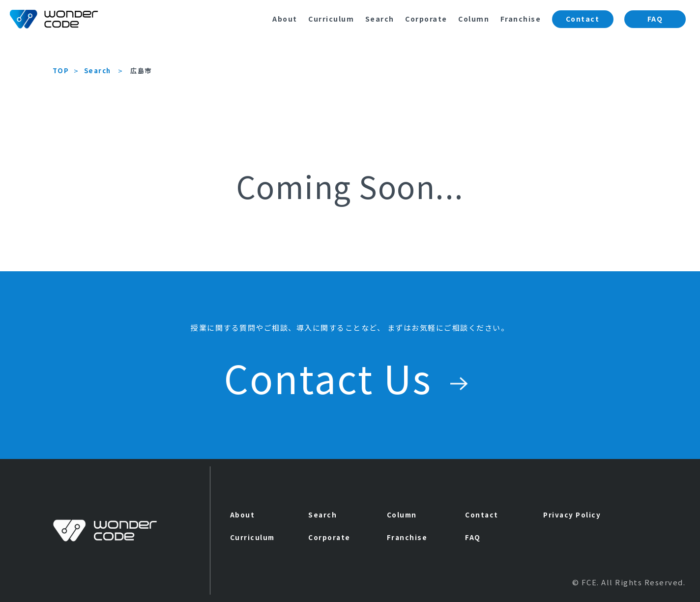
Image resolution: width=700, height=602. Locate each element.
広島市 (141, 71)
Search (380, 19)
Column (474, 19)
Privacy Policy (572, 515)
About (285, 19)
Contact (583, 19)
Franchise (521, 19)
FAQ (655, 19)
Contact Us (350, 377)
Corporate (426, 19)
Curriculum (331, 19)
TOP (61, 71)
